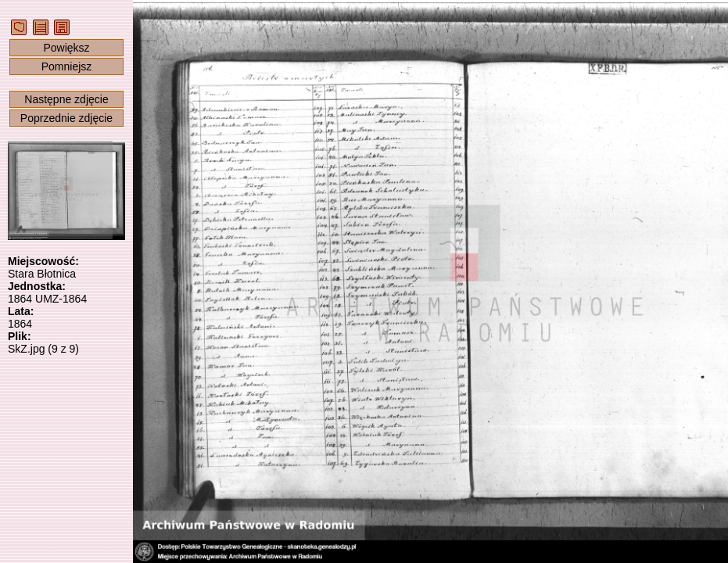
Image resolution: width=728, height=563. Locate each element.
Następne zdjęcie (66, 99)
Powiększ (66, 48)
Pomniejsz (67, 66)
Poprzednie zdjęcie (66, 118)
